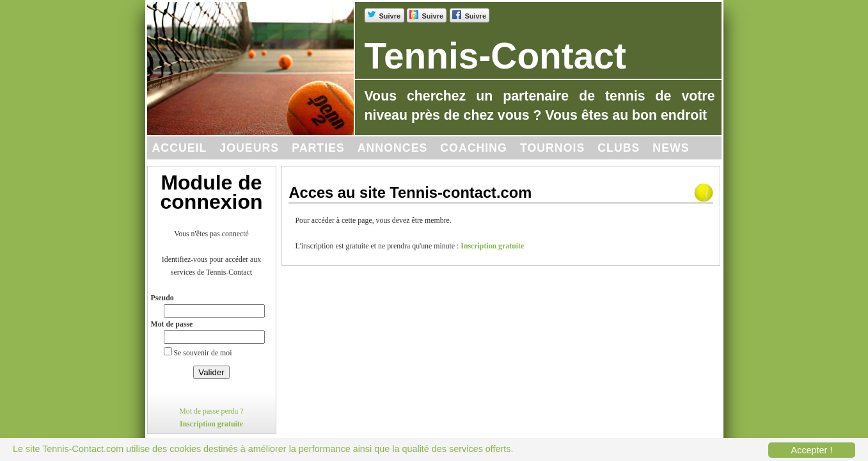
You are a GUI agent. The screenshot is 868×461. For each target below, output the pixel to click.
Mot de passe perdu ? (211, 411)
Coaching (474, 148)
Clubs (619, 148)
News (671, 148)
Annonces (393, 148)
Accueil (180, 148)
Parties (318, 148)
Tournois (552, 148)
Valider (211, 372)
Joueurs (249, 148)
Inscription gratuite (211, 424)
